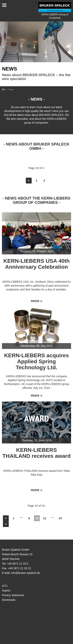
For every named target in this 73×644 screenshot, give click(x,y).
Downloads (9, 600)
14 (60, 518)
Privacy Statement (13, 595)
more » (36, 301)
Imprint (6, 591)
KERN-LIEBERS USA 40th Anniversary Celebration (36, 264)
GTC (5, 586)
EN (3, 90)
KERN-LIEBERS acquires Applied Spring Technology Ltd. (37, 361)
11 (45, 518)
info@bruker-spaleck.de (25, 573)
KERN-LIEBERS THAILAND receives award (36, 453)
